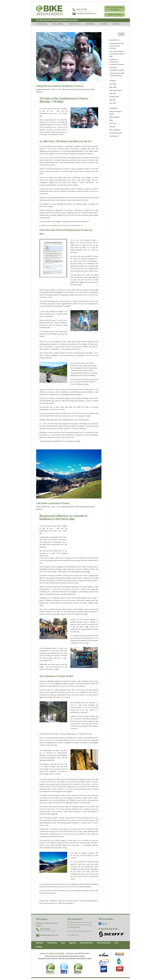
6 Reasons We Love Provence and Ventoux (117, 46)
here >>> (86, 221)
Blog (82, 89)
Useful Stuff (114, 136)
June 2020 (113, 84)
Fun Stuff (113, 123)
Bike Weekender (44, 89)
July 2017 (113, 100)
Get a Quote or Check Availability (115, 9)
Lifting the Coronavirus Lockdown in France (60, 86)
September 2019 (115, 90)
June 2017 (113, 103)
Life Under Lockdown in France (53, 503)
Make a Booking (115, 15)
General (87, 89)
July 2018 (113, 94)
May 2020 (113, 87)
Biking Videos (114, 117)
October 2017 (114, 97)
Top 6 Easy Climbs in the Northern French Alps (117, 54)
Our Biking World (116, 133)
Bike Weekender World (71, 89)
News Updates (115, 130)
